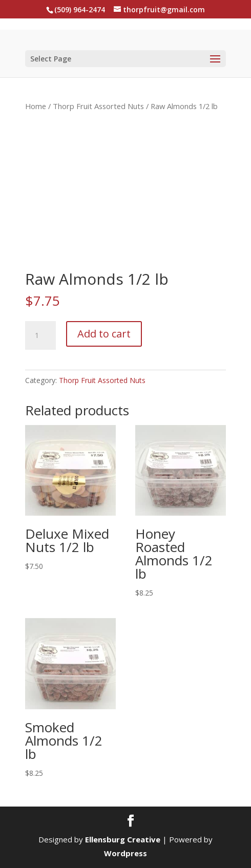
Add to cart (104, 334)
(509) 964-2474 (80, 9)
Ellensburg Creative (123, 839)
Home (36, 106)
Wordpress (126, 853)
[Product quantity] (40, 335)
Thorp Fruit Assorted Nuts (98, 106)
